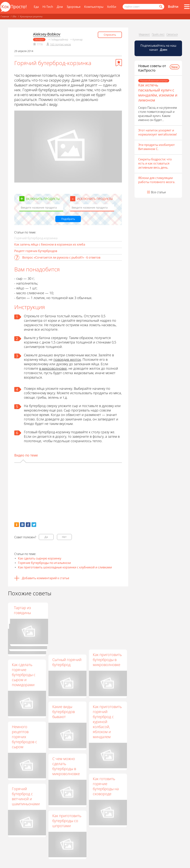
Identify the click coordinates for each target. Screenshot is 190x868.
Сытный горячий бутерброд (67, 662)
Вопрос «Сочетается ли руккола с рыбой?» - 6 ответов (61, 257)
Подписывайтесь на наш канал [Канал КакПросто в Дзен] (158, 48)
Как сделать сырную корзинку (40, 558)
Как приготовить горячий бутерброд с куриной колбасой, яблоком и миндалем (107, 722)
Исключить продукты (95, 199)
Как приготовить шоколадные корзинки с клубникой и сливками (65, 567)
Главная (5, 16)
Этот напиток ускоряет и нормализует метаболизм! (158, 132)
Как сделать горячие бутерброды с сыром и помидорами (24, 675)
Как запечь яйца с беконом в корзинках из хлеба (50, 244)
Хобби (112, 7)
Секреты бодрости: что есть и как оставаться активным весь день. (155, 163)
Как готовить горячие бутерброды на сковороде (106, 786)
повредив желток (67, 359)
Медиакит (144, 34)
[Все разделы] (187, 7)
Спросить (110, 35)
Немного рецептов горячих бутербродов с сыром (24, 737)
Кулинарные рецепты (31, 16)
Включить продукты (43, 199)
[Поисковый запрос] (143, 7)
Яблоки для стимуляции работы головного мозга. (157, 180)
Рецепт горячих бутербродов (36, 251)
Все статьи (158, 192)
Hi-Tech (48, 7)
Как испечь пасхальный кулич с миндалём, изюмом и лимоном (158, 93)
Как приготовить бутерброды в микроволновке (107, 660)
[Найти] (161, 7)
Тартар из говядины (101, 610)
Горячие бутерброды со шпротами (65, 613)
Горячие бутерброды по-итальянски (44, 563)
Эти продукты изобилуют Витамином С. (157, 147)
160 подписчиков (60, 44)
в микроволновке (53, 368)
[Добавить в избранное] (119, 63)
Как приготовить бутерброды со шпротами (67, 821)
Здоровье (74, 7)
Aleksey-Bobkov (47, 34)
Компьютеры (94, 7)
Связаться (172, 34)
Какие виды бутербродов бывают (64, 712)
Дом (60, 7)
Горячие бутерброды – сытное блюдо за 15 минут (27, 615)
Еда (36, 7)
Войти (173, 7)
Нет (64, 537)
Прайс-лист (158, 34)
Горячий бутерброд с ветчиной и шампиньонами (26, 796)
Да (46, 537)
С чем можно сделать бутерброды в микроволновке (66, 766)
